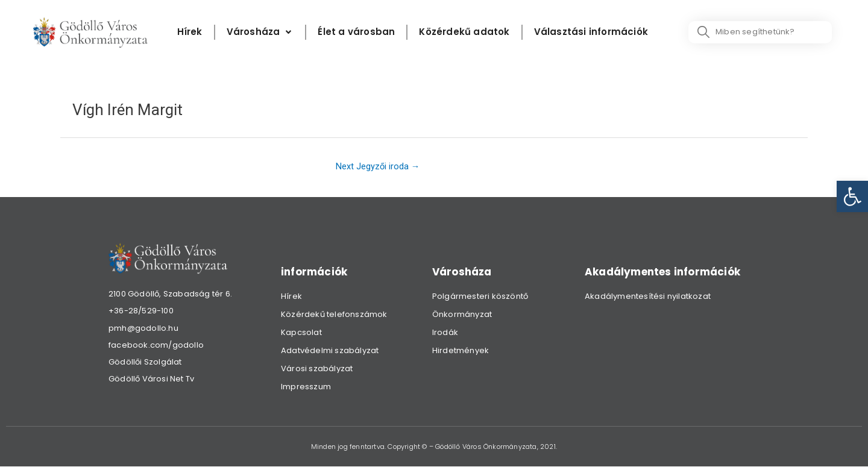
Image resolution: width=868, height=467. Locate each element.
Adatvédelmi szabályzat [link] (330, 351)
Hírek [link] (291, 297)
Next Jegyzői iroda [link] (377, 166)
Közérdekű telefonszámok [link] (334, 315)
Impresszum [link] (306, 387)
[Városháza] (260, 32)
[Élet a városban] (356, 32)
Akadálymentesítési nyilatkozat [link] (648, 297)
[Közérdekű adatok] (464, 32)
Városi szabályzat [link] (317, 369)
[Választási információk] (591, 32)
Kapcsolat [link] (301, 333)
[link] (852, 196)
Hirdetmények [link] (461, 351)
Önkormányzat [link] (462, 315)
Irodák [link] (445, 333)
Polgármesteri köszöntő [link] (480, 297)
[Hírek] (190, 32)
